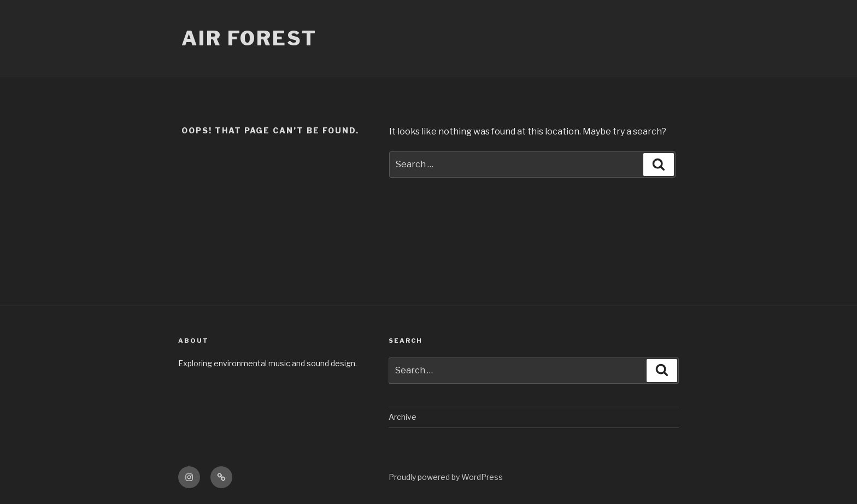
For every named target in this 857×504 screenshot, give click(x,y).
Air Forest (249, 38)
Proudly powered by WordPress (446, 477)
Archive (403, 417)
